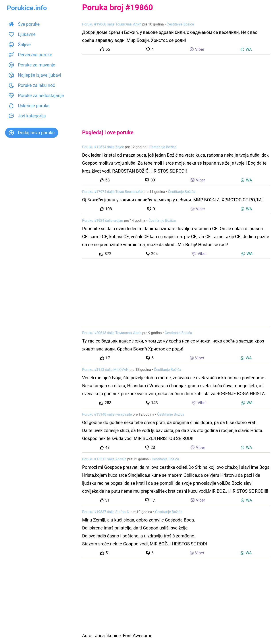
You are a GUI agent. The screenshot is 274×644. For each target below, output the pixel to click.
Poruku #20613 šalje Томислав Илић (112, 333)
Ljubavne (22, 34)
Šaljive (20, 45)
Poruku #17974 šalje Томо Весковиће (112, 192)
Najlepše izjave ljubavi (35, 75)
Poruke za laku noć (32, 85)
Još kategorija (27, 116)
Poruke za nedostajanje (36, 95)
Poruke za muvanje (32, 65)
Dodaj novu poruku (32, 133)
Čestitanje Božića (180, 24)
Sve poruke (24, 24)
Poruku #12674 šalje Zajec (103, 147)
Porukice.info (27, 8)
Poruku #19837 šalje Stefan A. (106, 512)
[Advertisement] (176, 88)
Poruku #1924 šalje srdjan (103, 221)
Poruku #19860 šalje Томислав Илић (112, 24)
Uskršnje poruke (29, 106)
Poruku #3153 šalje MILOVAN (105, 370)
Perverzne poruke (30, 55)
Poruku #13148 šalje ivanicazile (107, 414)
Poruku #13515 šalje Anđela (104, 459)
